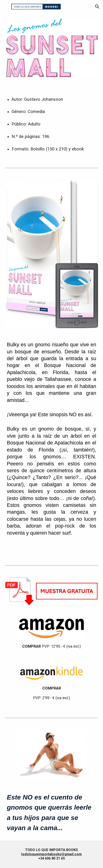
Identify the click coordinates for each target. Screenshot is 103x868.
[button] (6, 6)
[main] (51, 122)
